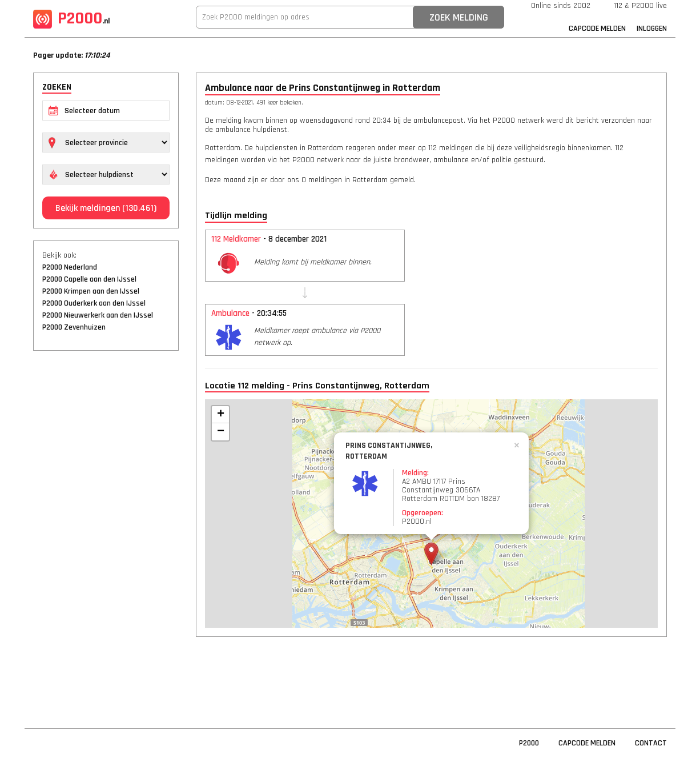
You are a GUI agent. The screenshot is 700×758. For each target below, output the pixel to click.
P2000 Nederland (70, 267)
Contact (651, 743)
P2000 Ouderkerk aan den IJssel (94, 303)
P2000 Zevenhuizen (74, 327)
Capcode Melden (597, 29)
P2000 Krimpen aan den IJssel (91, 291)
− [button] (221, 432)
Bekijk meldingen (106, 208)
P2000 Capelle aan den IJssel (89, 279)
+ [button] (221, 415)
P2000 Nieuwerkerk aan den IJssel (98, 315)
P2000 (72, 18)
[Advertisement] (106, 534)
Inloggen (652, 29)
